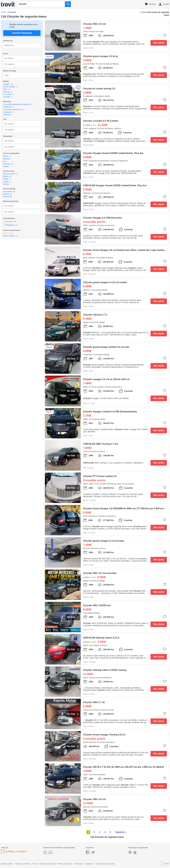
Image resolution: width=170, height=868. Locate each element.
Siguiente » (121, 832)
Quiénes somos (7, 864)
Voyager (6, 84)
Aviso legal (78, 864)
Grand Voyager (9, 87)
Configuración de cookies (105, 864)
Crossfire (7, 97)
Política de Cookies (65, 864)
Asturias (6, 115)
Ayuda (35, 864)
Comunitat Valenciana (12, 109)
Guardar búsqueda (22, 33)
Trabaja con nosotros (22, 864)
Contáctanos (89, 864)
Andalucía (7, 107)
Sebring (6, 92)
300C (5, 89)
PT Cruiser (7, 94)
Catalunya (7, 112)
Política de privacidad (47, 864)
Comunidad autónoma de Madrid (16, 104)
